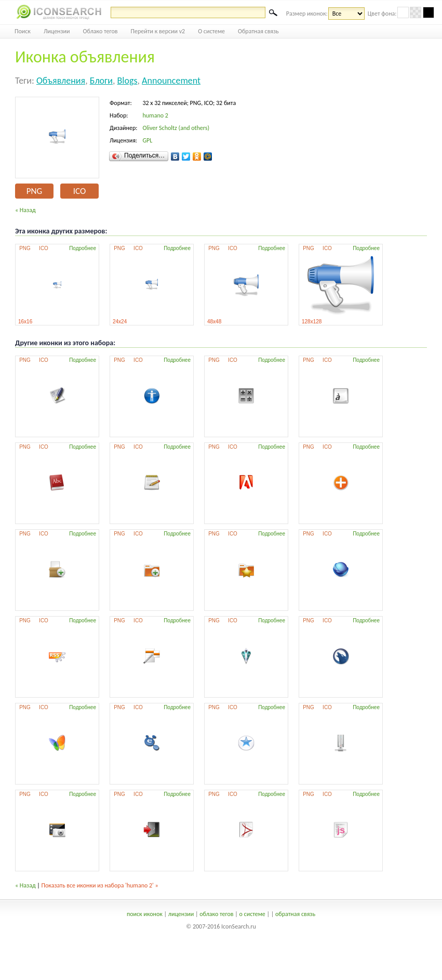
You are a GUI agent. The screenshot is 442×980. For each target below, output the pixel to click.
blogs (128, 81)
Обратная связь (258, 31)
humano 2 (155, 115)
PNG (34, 191)
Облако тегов (101, 31)
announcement (171, 81)
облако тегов (216, 914)
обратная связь (295, 914)
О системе (211, 31)
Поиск (23, 31)
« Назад (25, 210)
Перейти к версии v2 (158, 31)
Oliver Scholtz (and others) (176, 128)
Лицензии (57, 31)
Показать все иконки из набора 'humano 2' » (100, 885)
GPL (147, 140)
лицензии (181, 914)
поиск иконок (145, 914)
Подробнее (83, 248)
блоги (101, 81)
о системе (252, 914)
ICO (79, 191)
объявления (61, 81)
